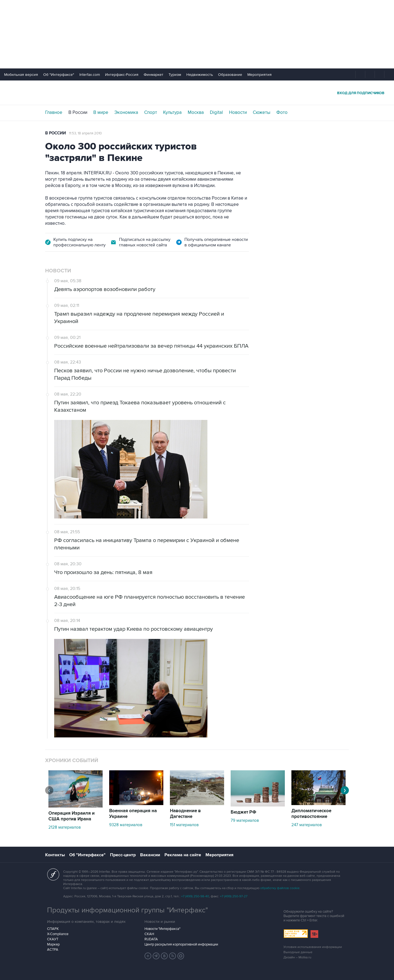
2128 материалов (65, 827)
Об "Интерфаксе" (59, 75)
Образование (230, 75)
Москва (196, 113)
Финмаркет (153, 75)
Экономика (126, 113)
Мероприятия (260, 75)
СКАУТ (53, 939)
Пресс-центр (123, 855)
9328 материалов (126, 825)
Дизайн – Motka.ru (297, 957)
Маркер (53, 944)
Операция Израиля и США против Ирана (72, 816)
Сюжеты (262, 113)
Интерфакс (197, 93)
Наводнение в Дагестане (185, 814)
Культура (172, 113)
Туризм (175, 75)
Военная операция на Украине (133, 814)
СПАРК (53, 929)
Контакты (55, 855)
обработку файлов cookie (280, 888)
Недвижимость (200, 75)
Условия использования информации (313, 947)
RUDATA (151, 939)
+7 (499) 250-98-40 (195, 896)
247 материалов (307, 825)
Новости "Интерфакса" (162, 929)
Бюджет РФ (244, 812)
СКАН (149, 934)
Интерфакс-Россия (122, 75)
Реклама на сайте (183, 855)
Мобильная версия (21, 75)
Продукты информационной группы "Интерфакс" (128, 910)
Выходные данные (298, 952)
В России (78, 113)
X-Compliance (58, 934)
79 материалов (245, 820)
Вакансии (150, 855)
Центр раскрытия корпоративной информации (181, 944)
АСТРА (53, 950)
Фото (282, 113)
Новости (238, 113)
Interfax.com (90, 75)
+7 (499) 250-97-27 (234, 896)
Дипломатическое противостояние (311, 814)
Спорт (151, 113)
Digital (216, 113)
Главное (54, 113)
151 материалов (184, 825)
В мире (101, 113)
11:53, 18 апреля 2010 (85, 133)
